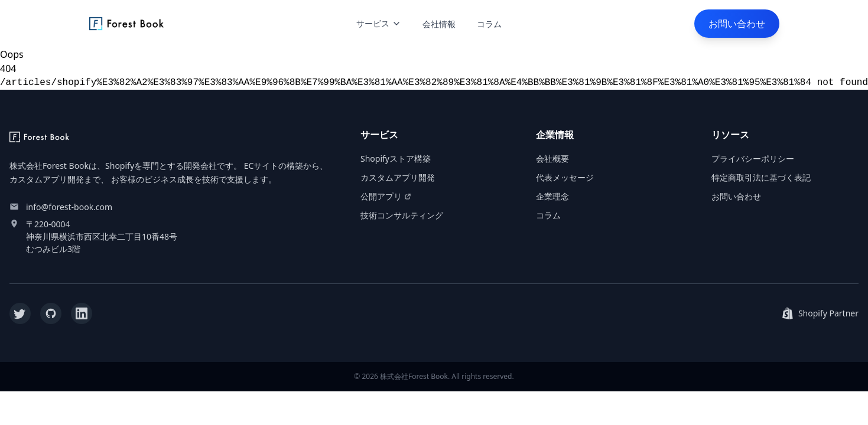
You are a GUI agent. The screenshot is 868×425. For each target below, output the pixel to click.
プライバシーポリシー (753, 158)
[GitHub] (51, 313)
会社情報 (439, 24)
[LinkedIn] (82, 313)
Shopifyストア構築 (396, 158)
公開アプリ (386, 196)
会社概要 (552, 158)
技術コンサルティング (402, 215)
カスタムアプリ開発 (398, 177)
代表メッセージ (565, 177)
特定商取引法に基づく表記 (761, 177)
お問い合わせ (737, 24)
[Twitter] (20, 313)
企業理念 (552, 196)
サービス (379, 23)
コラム (489, 24)
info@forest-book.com (69, 207)
